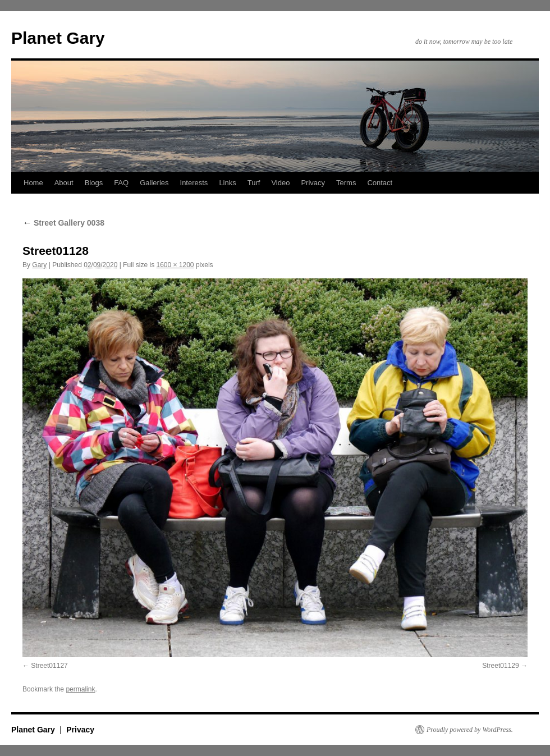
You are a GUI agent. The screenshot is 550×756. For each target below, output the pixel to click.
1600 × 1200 (175, 265)
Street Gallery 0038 (63, 223)
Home (33, 183)
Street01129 (500, 666)
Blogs (94, 183)
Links (227, 183)
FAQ (121, 183)
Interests (194, 183)
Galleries (154, 183)
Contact (380, 183)
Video (280, 183)
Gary (39, 265)
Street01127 (49, 666)
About (64, 183)
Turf (254, 183)
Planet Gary (58, 38)
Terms (346, 183)
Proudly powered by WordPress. (470, 730)
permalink (80, 689)
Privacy (313, 183)
